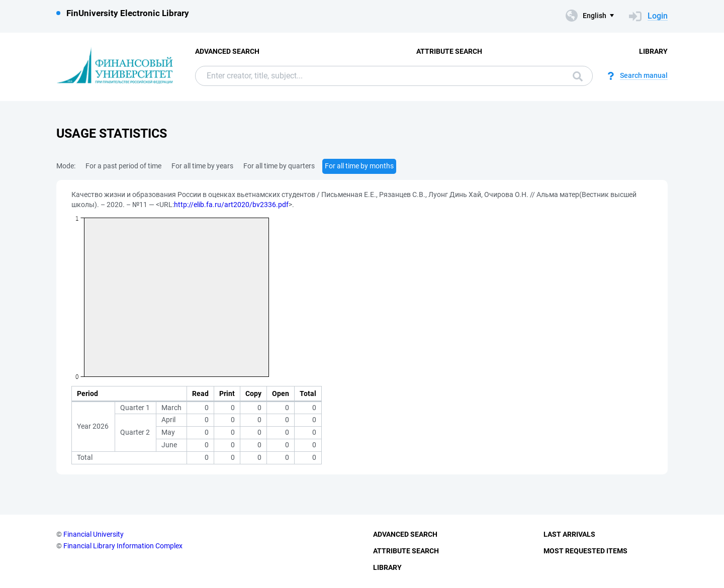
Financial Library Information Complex (123, 546)
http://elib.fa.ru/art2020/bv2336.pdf (231, 205)
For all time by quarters (279, 166)
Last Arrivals (569, 534)
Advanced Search (227, 51)
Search (578, 76)
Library (653, 51)
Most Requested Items (585, 551)
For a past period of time (123, 166)
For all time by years (202, 166)
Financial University (94, 534)
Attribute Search (449, 51)
